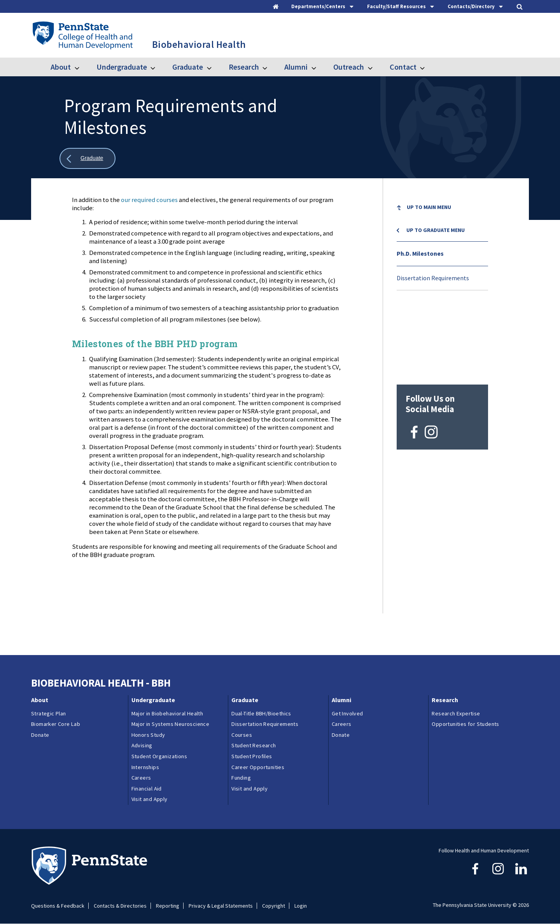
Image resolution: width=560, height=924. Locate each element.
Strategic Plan (49, 713)
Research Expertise (456, 713)
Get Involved (347, 713)
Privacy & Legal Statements (221, 906)
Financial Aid (147, 789)
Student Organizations (159, 756)
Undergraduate (122, 67)
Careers (141, 778)
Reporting (168, 906)
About (61, 67)
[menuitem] (442, 208)
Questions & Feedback (58, 906)
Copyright (274, 906)
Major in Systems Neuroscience (171, 724)
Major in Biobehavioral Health (167, 713)
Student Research (254, 745)
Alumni (296, 67)
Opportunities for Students (465, 724)
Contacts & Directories (120, 906)
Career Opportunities (258, 767)
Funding (241, 778)
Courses (242, 735)
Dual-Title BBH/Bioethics (261, 713)
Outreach (349, 67)
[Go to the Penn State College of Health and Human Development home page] (82, 35)
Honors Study (148, 735)
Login (301, 906)
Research (244, 67)
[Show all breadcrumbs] (87, 159)
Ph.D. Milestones (420, 253)
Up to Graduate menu (436, 230)
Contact (403, 67)
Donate (40, 735)
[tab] (323, 6)
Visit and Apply (150, 799)
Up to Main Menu (429, 207)
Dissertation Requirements (433, 278)
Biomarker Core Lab (56, 724)
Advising (142, 745)
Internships (145, 767)
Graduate (188, 67)
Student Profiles (252, 756)
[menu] (442, 243)
